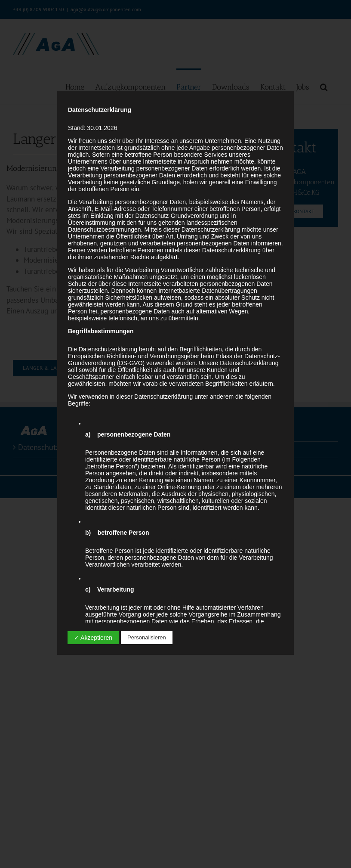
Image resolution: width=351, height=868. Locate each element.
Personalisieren (147, 637)
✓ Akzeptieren (93, 638)
